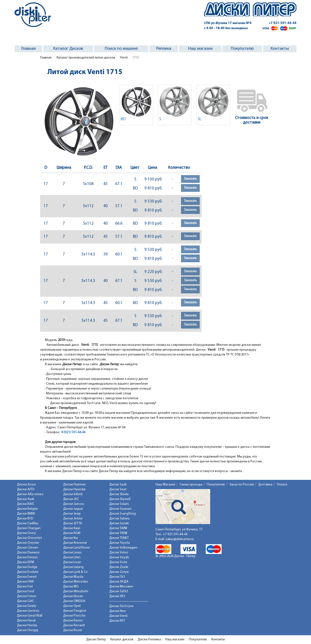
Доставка (265, 485)
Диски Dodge (27, 567)
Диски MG (71, 587)
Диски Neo (118, 611)
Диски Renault (74, 625)
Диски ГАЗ (117, 577)
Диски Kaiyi (72, 528)
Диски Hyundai (74, 489)
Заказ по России (242, 485)
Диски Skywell (120, 499)
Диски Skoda (119, 494)
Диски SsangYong (123, 514)
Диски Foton (27, 596)
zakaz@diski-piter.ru (180, 539)
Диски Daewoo (28, 553)
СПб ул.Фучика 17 (228, 23)
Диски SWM (118, 528)
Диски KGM (72, 533)
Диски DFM (26, 562)
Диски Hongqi (28, 630)
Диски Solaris (119, 504)
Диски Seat (118, 489)
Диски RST (117, 621)
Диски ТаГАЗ (119, 591)
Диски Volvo (119, 553)
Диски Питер (96, 640)
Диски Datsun (27, 557)
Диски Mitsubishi (76, 591)
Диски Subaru (119, 519)
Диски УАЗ (117, 596)
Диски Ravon (73, 621)
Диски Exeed (27, 577)
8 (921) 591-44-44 (73, 432)
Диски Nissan (73, 596)
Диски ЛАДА (119, 582)
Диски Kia (70, 538)
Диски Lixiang (73, 567)
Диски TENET (119, 538)
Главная (29, 49)
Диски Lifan (72, 557)
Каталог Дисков (68, 49)
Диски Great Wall (30, 616)
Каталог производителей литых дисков (86, 58)
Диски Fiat (25, 587)
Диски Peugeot (75, 611)
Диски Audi (26, 499)
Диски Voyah (119, 557)
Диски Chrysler (28, 543)
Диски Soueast (120, 509)
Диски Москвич (121, 587)
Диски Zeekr (119, 567)
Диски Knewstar (75, 543)
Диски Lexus (72, 553)
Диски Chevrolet (29, 538)
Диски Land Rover (77, 548)
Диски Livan (72, 562)
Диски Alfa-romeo (30, 494)
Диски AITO (26, 489)
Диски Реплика (149, 640)
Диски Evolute (28, 572)
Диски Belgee (27, 509)
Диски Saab (118, 485)
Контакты (280, 49)
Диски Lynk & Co (75, 572)
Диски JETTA (73, 523)
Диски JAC (71, 499)
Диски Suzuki (119, 523)
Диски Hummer (74, 485)
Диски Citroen (28, 548)
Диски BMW (26, 514)
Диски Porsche (74, 616)
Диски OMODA (74, 601)
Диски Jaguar (73, 509)
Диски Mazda (73, 577)
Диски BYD (25, 519)
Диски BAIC (26, 504)
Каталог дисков (122, 640)
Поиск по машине (121, 49)
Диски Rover (73, 630)
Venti (124, 58)
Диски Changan (29, 528)
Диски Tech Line (121, 606)
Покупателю (242, 49)
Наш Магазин (165, 485)
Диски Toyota (120, 543)
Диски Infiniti (73, 494)
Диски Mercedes (76, 582)
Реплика (164, 49)
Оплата (282, 485)
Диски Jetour (73, 519)
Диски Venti (118, 616)
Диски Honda (27, 625)
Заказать (190, 179)
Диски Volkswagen (123, 548)
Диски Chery (26, 533)
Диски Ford (26, 591)
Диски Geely (27, 606)
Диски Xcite (118, 562)
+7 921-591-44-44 (283, 23)
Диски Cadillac (28, 523)
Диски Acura (26, 485)
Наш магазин (200, 49)
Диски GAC (26, 601)
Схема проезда (191, 485)
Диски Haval (26, 621)
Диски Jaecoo (74, 504)
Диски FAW (25, 582)
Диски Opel (72, 606)
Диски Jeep (72, 514)
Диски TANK (118, 533)
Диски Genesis (28, 611)
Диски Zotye (119, 572)
